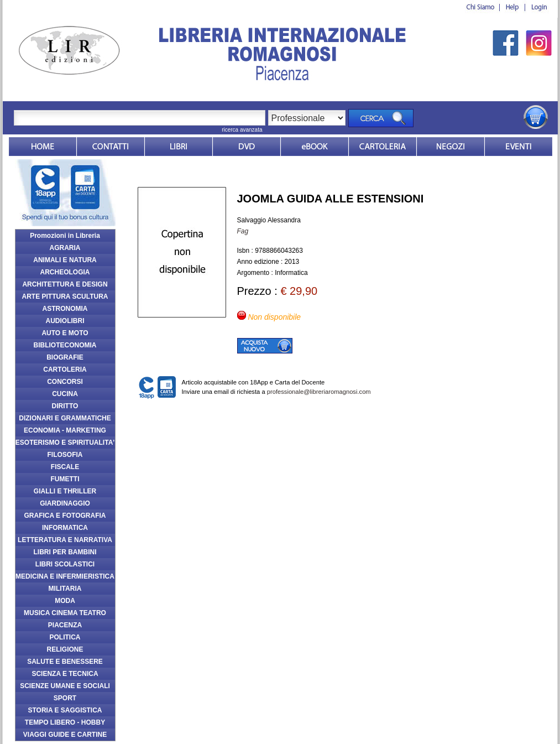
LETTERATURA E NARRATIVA (65, 540)
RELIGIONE (65, 649)
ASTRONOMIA (65, 309)
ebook (315, 147)
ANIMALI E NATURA (65, 260)
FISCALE (65, 467)
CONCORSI (65, 382)
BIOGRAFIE (65, 357)
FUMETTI (65, 479)
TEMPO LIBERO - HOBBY (65, 722)
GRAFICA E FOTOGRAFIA (65, 516)
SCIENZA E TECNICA (65, 674)
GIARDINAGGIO (65, 503)
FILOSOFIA (65, 455)
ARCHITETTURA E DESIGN (65, 284)
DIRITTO (65, 406)
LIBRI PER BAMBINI (65, 552)
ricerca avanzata (242, 130)
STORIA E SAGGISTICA (65, 710)
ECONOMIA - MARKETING (65, 430)
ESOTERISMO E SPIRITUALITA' (65, 443)
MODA (65, 601)
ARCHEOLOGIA (65, 272)
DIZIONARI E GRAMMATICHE (65, 418)
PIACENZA (65, 625)
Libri (179, 147)
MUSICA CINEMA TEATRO (65, 613)
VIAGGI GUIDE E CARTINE (65, 735)
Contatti (111, 147)
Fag (243, 231)
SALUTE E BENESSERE (65, 662)
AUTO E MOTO (65, 333)
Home (43, 147)
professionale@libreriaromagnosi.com (319, 392)
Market (383, 147)
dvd (247, 147)
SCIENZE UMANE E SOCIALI (65, 686)
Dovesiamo (451, 147)
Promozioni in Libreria (65, 236)
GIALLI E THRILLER (65, 491)
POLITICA (65, 637)
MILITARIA (65, 589)
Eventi (519, 147)
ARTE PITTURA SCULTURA (65, 296)
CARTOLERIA (65, 370)
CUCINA (65, 394)
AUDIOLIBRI (65, 321)
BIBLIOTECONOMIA (65, 345)
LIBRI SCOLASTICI (65, 564)
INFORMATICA (65, 528)
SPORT (65, 698)
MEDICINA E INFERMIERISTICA (65, 576)
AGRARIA (65, 248)
